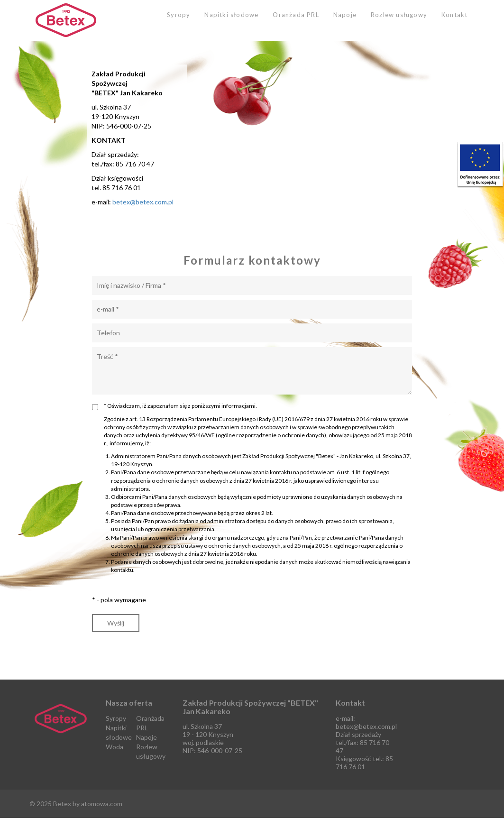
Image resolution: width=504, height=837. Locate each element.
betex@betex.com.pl (143, 202)
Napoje (345, 15)
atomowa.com (102, 804)
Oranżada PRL (296, 15)
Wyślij (116, 623)
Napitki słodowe (231, 15)
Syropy (179, 15)
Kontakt (454, 15)
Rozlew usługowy (399, 15)
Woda (115, 747)
